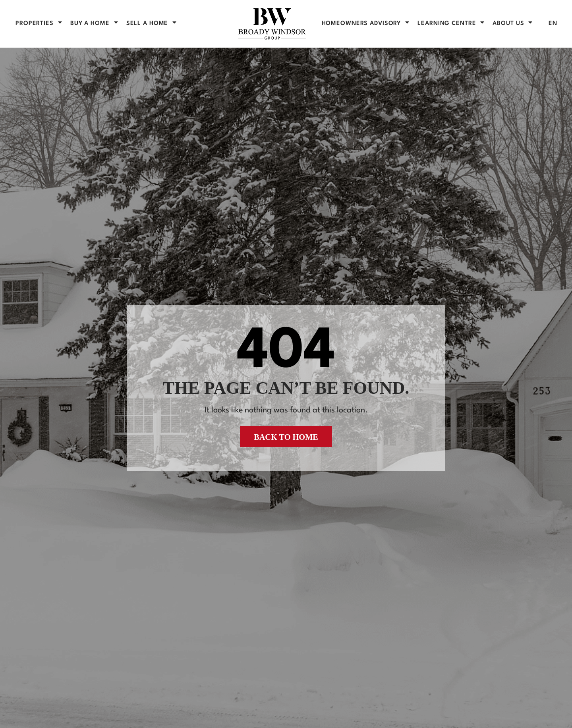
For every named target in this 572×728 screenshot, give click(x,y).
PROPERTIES (39, 24)
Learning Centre (451, 24)
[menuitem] (553, 24)
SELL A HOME (152, 24)
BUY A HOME (95, 24)
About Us (513, 24)
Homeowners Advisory (366, 24)
